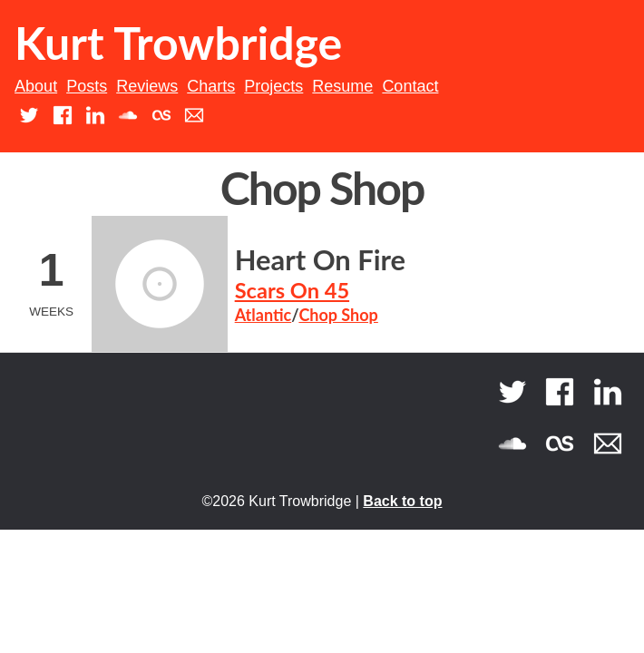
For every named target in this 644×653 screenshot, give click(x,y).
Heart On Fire (320, 260)
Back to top (402, 501)
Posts (87, 86)
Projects (273, 86)
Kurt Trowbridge (178, 43)
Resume (342, 86)
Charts (211, 86)
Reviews (147, 86)
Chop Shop (338, 315)
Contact (410, 86)
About (36, 86)
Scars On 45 (292, 290)
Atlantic (263, 315)
